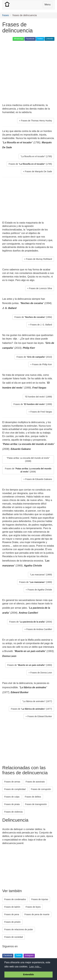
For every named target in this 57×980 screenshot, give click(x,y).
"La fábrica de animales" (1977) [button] (37, 701)
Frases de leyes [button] (33, 907)
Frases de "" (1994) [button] (33, 317)
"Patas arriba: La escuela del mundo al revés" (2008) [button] (28, 460)
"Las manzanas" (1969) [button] (41, 575)
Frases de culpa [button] (12, 797)
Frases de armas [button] (12, 782)
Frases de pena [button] (12, 914)
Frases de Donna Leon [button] (41, 673)
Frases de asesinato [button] (35, 782)
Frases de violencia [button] (13, 812)
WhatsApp (18, 39)
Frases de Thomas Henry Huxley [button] (36, 121)
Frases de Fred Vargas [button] (41, 412)
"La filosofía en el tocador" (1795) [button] (36, 156)
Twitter (40, 39)
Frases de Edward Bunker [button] (40, 716)
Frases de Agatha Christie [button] (40, 590)
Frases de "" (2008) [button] (28, 470)
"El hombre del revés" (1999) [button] (38, 397)
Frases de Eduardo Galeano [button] (39, 479)
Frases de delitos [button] (33, 797)
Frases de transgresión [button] (36, 804)
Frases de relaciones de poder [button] (19, 929)
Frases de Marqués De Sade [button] (38, 171)
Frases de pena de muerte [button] (37, 914)
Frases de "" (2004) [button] (31, 622)
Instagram (29, 955)
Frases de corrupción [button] (41, 789)
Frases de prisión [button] (12, 922)
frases (6, 15)
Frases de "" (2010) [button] (34, 357)
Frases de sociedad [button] (14, 937)
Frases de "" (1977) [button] (31, 709)
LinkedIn (49, 39)
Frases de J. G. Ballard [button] (41, 325)
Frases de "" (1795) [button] (30, 164)
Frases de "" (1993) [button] (30, 665)
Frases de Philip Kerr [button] (42, 364)
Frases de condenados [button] (15, 899)
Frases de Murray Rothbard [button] (39, 259)
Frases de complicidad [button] (15, 789)
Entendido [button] (28, 974)
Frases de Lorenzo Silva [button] (41, 288)
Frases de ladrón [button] (12, 907)
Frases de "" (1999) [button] (33, 404)
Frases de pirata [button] (12, 804)
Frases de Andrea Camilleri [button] (39, 629)
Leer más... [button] (35, 967)
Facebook (30, 39)
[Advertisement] (28, 72)
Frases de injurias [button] (40, 899)
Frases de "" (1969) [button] (36, 582)
